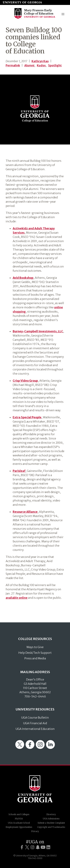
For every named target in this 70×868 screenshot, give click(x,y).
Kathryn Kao (40, 61)
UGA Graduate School (19, 823)
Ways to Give (35, 647)
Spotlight (55, 65)
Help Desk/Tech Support (35, 653)
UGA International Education (35, 729)
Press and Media (35, 658)
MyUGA (19, 819)
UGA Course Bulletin (35, 718)
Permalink (13, 65)
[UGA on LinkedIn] (48, 847)
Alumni (29, 65)
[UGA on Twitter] (27, 847)
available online (17, 598)
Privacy (35, 831)
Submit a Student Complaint (51, 823)
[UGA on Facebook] (22, 847)
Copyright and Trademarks (51, 827)
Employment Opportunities (19, 827)
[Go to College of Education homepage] (35, 18)
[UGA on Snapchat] (38, 847)
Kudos (41, 65)
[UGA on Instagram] (32, 847)
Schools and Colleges (19, 814)
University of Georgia (35, 789)
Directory (51, 814)
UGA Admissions (51, 819)
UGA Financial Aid (35, 723)
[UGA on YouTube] (43, 847)
